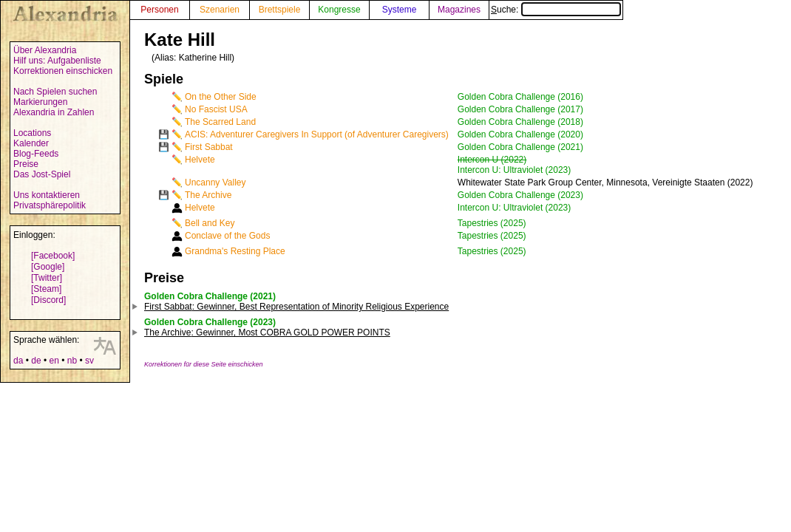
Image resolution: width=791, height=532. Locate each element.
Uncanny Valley (215, 183)
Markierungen (40, 102)
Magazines (459, 10)
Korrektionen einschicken (63, 71)
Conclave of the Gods (227, 236)
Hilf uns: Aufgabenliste (57, 61)
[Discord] (48, 300)
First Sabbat (209, 147)
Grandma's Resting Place (235, 251)
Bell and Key (210, 223)
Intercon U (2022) (492, 160)
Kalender (31, 143)
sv (89, 361)
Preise (26, 164)
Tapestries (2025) (492, 223)
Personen (159, 10)
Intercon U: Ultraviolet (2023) (514, 170)
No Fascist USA (216, 109)
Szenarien (220, 10)
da (18, 361)
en (54, 361)
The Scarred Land (220, 122)
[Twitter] (47, 278)
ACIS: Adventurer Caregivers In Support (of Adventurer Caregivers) (317, 134)
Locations (32, 133)
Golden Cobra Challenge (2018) (520, 122)
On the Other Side (221, 97)
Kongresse (339, 10)
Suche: (556, 10)
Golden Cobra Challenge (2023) (520, 195)
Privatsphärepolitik (50, 205)
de (36, 361)
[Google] (48, 267)
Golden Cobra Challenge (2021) (520, 147)
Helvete (200, 160)
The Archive (208, 195)
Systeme (400, 10)
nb (72, 361)
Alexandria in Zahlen (54, 112)
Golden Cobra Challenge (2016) (520, 97)
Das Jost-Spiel (42, 174)
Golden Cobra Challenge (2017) (520, 109)
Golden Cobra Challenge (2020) (520, 134)
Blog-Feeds (36, 154)
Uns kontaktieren (47, 195)
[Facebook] (53, 256)
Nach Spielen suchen (55, 92)
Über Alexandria (45, 50)
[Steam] (46, 289)
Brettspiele (280, 10)
